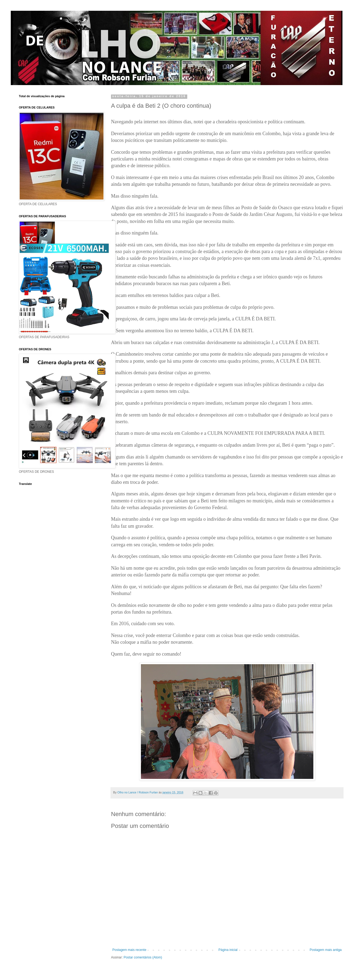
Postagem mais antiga (326, 950)
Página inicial (228, 950)
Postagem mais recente (129, 950)
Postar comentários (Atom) (143, 957)
